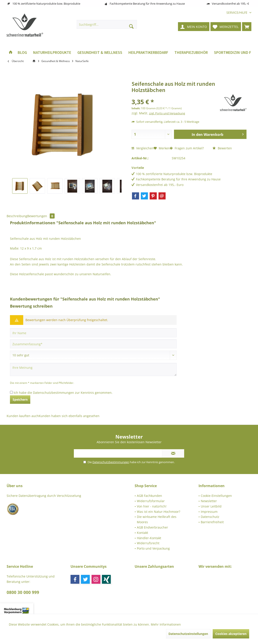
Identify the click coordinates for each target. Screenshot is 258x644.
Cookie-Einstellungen (216, 496)
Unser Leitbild (211, 506)
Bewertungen (41, 216)
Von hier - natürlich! (152, 506)
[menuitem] (237, 13)
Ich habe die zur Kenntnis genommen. (63, 393)
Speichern (20, 399)
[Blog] (22, 53)
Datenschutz (210, 517)
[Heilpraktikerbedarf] (148, 53)
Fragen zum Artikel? (187, 148)
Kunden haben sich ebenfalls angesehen (69, 416)
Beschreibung (17, 216)
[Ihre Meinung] (93, 370)
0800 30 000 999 (23, 592)
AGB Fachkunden (149, 496)
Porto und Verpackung (153, 548)
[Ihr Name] (93, 333)
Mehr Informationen (166, 624)
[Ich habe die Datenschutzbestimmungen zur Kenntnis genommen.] (11, 392)
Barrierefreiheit (212, 522)
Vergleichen (143, 148)
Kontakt (142, 533)
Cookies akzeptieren (231, 634)
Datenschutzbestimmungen (54, 393)
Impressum (209, 512)
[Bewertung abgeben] (93, 355)
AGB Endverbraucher (152, 527)
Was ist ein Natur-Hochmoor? (159, 512)
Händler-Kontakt (149, 538)
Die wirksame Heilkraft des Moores (157, 519)
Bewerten (222, 148)
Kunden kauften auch (23, 416)
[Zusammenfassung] (93, 344)
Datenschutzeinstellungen (188, 634)
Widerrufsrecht (148, 543)
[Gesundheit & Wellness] (100, 53)
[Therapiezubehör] (191, 53)
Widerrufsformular (151, 501)
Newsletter (209, 501)
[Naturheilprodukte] (52, 53)
